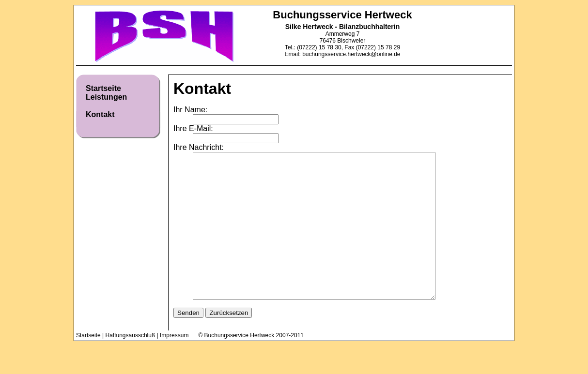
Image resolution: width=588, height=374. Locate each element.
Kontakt (100, 114)
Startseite (103, 88)
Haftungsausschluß (131, 364)
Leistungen (106, 97)
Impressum (174, 364)
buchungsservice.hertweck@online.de (351, 54)
